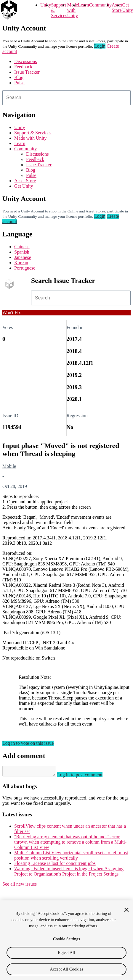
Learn (83, 5)
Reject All (67, 953)
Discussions (25, 61)
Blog (19, 77)
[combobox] (66, 98)
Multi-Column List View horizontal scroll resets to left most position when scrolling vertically (71, 857)
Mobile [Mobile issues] (9, 466)
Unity (46, 5)
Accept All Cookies (66, 969)
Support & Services (33, 133)
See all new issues (20, 886)
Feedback (23, 67)
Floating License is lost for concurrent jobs (55, 865)
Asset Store (25, 181)
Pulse (19, 83)
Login (100, 46)
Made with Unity (73, 10)
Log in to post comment (86, 777)
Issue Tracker (27, 72)
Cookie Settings (66, 939)
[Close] (126, 910)
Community (100, 5)
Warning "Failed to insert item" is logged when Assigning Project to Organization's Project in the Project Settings (69, 873)
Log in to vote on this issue (28, 743)
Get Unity (127, 8)
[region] (66, 940)
